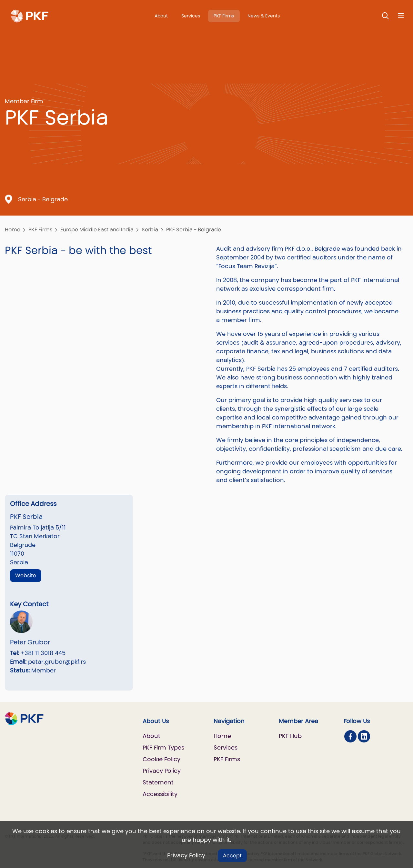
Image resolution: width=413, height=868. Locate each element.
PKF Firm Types (163, 747)
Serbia (150, 230)
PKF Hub (290, 736)
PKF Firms (224, 16)
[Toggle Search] (386, 16)
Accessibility (160, 794)
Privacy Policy (186, 855)
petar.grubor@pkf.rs (57, 662)
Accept (232, 856)
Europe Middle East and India (97, 230)
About (161, 16)
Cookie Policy (161, 759)
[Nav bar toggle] (401, 16)
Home (13, 230)
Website (26, 575)
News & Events (264, 16)
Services (191, 16)
